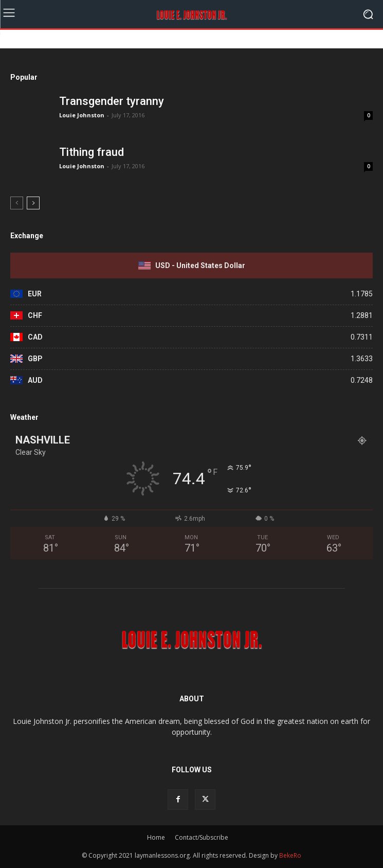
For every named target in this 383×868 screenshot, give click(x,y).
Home (156, 837)
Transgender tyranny (112, 101)
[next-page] (33, 203)
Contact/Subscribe (202, 837)
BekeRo (289, 855)
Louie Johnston (82, 115)
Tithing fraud (92, 152)
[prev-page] (17, 203)
